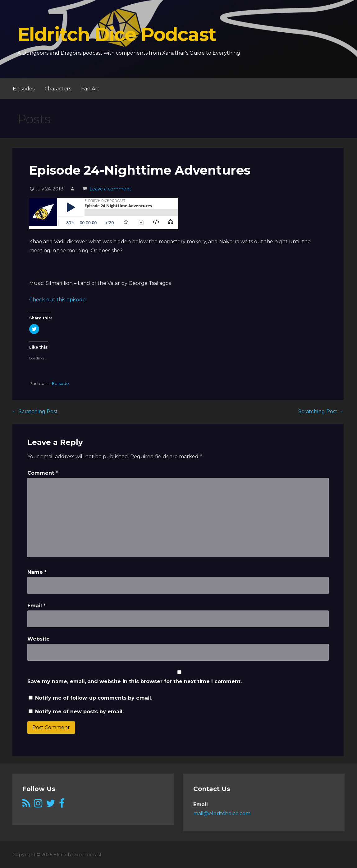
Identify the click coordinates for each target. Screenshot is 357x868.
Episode (60, 383)
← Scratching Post (35, 411)
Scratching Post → (321, 411)
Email (37, 606)
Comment (43, 473)
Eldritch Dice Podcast (117, 34)
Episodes (24, 89)
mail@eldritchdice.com (222, 813)
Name (37, 572)
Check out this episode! (58, 300)
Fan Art (90, 89)
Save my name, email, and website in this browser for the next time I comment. (135, 681)
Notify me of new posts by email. (79, 712)
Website (39, 639)
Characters (58, 89)
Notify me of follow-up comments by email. (94, 698)
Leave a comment (110, 189)
